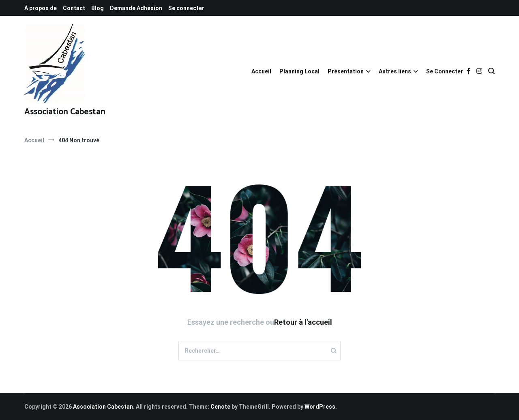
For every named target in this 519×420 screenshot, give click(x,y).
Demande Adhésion (136, 8)
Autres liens (395, 71)
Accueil (261, 71)
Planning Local (299, 71)
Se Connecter (445, 71)
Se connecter (186, 8)
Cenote (220, 407)
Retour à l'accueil (303, 322)
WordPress (320, 407)
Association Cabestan (65, 112)
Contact (74, 8)
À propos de (41, 8)
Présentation (346, 71)
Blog (98, 8)
